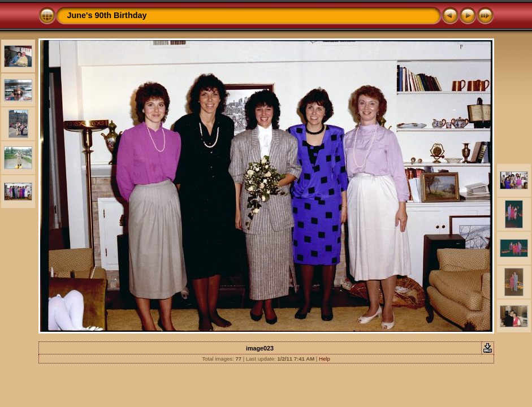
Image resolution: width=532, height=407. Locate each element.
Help (325, 359)
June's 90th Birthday (107, 15)
